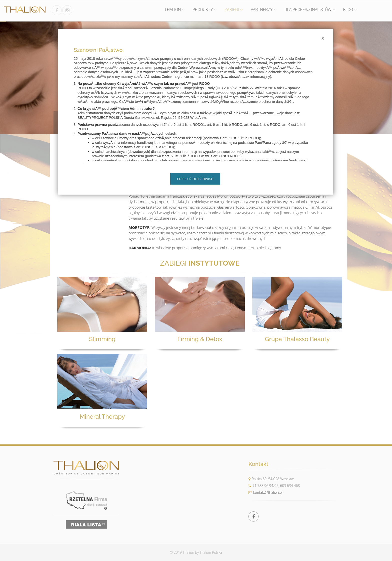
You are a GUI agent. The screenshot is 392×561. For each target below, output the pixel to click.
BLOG (348, 10)
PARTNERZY (262, 10)
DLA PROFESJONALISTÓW (308, 10)
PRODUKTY (203, 10)
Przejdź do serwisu (195, 179)
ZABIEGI (232, 10)
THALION (173, 10)
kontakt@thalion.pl (265, 492)
